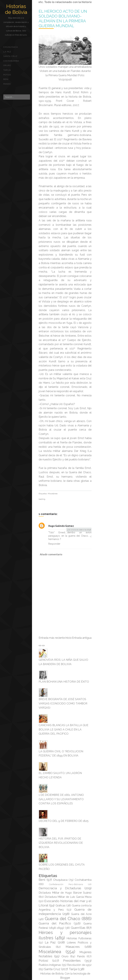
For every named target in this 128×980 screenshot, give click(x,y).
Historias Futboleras (79, 938)
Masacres (73, 947)
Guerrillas (78, 928)
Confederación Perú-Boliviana (66, 884)
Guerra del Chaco (62, 919)
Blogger (65, 978)
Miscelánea (53, 494)
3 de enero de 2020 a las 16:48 (79, 530)
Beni (6, 79)
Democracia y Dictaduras (60, 888)
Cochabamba (11, 61)
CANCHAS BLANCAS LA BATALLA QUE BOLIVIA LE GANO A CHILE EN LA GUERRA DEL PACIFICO (63, 729)
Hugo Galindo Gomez (61, 526)
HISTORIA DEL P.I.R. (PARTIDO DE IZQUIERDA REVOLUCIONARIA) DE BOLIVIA (61, 843)
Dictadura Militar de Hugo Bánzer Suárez (65, 893)
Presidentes (72, 960)
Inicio (68, 638)
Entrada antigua (82, 638)
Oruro (7, 65)
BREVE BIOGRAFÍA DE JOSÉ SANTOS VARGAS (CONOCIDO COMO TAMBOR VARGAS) (63, 703)
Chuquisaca (11, 47)
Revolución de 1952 (79, 965)
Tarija (7, 70)
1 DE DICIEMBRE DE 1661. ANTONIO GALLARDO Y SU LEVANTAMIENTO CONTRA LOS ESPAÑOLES (61, 799)
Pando (7, 84)
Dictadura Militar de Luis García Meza (68, 897)
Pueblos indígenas (50, 965)
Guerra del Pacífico (55, 923)
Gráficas (60, 906)
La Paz (7, 52)
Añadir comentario (51, 554)
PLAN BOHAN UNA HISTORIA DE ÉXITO (64, 682)
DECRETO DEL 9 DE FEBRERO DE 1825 (64, 821)
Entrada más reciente (52, 638)
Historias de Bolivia (16, 9)
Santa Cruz (10, 56)
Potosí (7, 75)
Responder (54, 544)
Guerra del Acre (81, 914)
